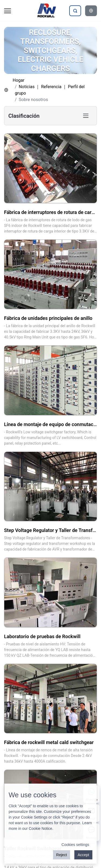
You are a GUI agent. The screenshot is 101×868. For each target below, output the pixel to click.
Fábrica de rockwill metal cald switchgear (49, 742)
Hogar (19, 80)
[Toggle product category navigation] (86, 116)
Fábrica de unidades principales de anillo (48, 318)
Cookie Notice (41, 828)
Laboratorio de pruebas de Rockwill (42, 636)
